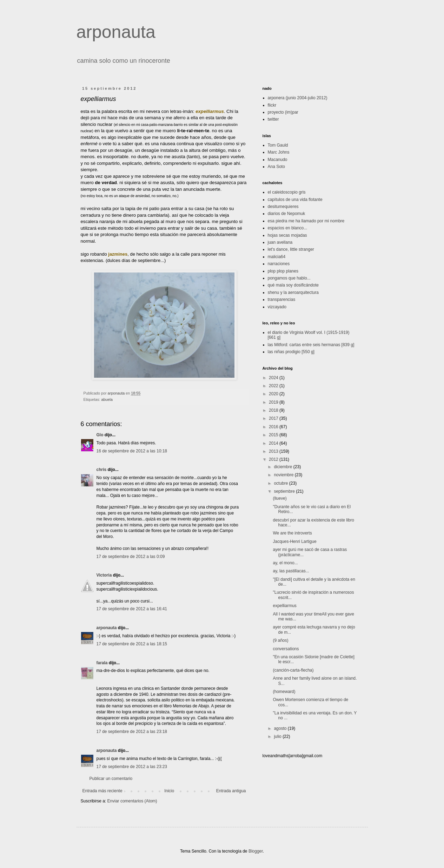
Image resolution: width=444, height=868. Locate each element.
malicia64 (277, 257)
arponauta (116, 32)
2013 (274, 451)
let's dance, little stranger (291, 249)
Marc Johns (279, 152)
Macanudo (278, 160)
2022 (274, 386)
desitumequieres (283, 207)
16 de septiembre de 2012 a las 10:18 (132, 451)
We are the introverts (292, 533)
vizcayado (277, 307)
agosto (281, 728)
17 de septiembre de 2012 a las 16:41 (132, 609)
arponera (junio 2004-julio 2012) (298, 98)
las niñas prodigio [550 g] (291, 352)
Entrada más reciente (102, 791)
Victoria (104, 575)
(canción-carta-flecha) (293, 670)
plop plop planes (283, 271)
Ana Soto (276, 167)
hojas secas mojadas (287, 235)
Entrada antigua (231, 791)
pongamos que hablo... (289, 278)
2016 (274, 427)
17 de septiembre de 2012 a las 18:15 (132, 644)
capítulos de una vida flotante (295, 200)
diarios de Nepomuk (287, 214)
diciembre (283, 467)
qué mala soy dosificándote (293, 285)
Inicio (169, 791)
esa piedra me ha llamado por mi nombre (306, 221)
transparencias (282, 300)
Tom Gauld (278, 145)
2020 (274, 394)
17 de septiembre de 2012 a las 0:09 (131, 557)
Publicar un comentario (111, 779)
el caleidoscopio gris (287, 192)
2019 (274, 402)
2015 (274, 435)
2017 (274, 418)
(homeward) (284, 692)
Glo (100, 435)
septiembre (285, 491)
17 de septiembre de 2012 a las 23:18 (132, 732)
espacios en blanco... (288, 228)
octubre (281, 483)
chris (102, 470)
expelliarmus (284, 606)
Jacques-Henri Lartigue (294, 541)
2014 (274, 443)
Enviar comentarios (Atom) (132, 801)
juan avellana (280, 242)
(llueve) (280, 498)
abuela (107, 399)
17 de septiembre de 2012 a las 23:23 (132, 767)
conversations (286, 649)
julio (278, 736)
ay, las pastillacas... (291, 571)
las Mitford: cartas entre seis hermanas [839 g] (311, 345)
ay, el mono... (285, 563)
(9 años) (280, 640)
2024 (274, 378)
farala (102, 663)
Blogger (256, 851)
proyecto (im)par (283, 112)
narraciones (279, 264)
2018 (274, 410)
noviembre (284, 475)
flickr (272, 105)
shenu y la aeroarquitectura (293, 292)
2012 (274, 459)
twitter (273, 119)
